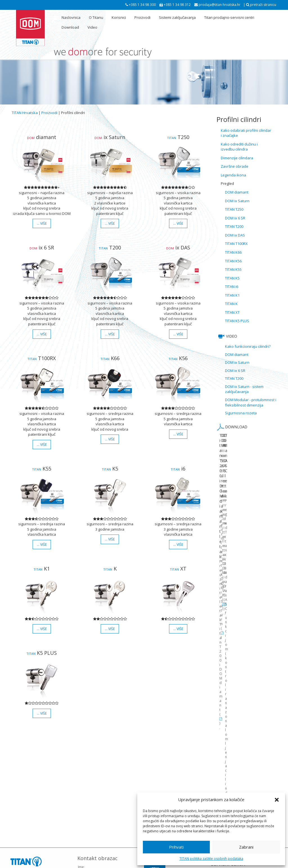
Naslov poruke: (89, 786)
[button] (277, 800)
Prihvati (176, 847)
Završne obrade (235, 166)
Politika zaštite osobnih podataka (135, 863)
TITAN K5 (232, 278)
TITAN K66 (233, 252)
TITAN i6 (232, 287)
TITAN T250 (234, 209)
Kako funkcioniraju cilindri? (248, 346)
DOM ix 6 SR (235, 218)
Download (70, 27)
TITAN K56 (233, 261)
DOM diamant (237, 192)
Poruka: (84, 798)
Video (92, 27)
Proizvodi (142, 17)
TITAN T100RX (236, 244)
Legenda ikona (233, 175)
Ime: (81, 760)
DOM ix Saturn (237, 201)
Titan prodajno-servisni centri (229, 17)
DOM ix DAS (235, 235)
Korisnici (119, 17)
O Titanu (96, 17)
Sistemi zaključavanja (177, 17)
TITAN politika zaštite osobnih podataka (211, 859)
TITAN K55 (233, 269)
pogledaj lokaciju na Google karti (36, 788)
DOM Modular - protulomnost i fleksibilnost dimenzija (251, 402)
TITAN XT (232, 312)
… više (42, 223)
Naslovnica (71, 17)
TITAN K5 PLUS (237, 321)
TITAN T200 (234, 226)
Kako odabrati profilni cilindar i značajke (246, 133)
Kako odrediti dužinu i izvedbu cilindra (239, 147)
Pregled (227, 183)
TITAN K (231, 304)
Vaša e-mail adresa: (92, 773)
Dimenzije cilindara (237, 158)
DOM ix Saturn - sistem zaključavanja (244, 389)
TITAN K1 (232, 295)
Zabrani (246, 847)
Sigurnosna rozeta (241, 413)
